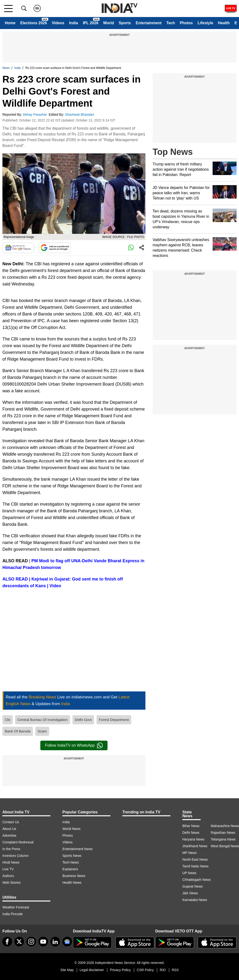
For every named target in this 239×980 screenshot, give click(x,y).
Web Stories (12, 883)
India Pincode (13, 914)
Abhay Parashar (35, 115)
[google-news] (67, 942)
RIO (163, 970)
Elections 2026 (33, 23)
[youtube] (43, 942)
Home (10, 23)
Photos (186, 23)
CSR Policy (145, 970)
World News (71, 829)
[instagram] (31, 942)
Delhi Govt (83, 720)
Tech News (71, 862)
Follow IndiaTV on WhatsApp (74, 745)
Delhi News (191, 833)
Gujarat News (193, 886)
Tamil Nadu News (195, 866)
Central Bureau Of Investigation (43, 720)
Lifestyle (205, 23)
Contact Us (11, 822)
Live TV (8, 869)
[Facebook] (7, 942)
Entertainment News (78, 849)
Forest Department (114, 720)
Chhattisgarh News (197, 880)
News (6, 68)
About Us (9, 829)
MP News (190, 853)
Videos (58, 23)
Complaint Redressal (18, 842)
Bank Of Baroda (18, 731)
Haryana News (193, 839)
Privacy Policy (120, 970)
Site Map (67, 970)
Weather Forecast (16, 907)
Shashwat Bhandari (80, 115)
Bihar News (191, 826)
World (109, 23)
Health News (72, 883)
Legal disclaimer (92, 970)
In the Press (11, 849)
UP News (189, 873)
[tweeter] (19, 942)
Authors (8, 876)
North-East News (195, 859)
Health (224, 23)
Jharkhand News (195, 846)
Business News (74, 876)
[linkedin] (55, 942)
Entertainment (149, 23)
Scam (42, 731)
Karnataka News (195, 900)
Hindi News (11, 862)
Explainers (70, 869)
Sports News (72, 856)
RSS (175, 970)
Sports (125, 23)
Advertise (9, 835)
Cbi (8, 720)
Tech (171, 23)
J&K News (190, 893)
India (74, 23)
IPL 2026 (91, 23)
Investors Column (15, 856)
